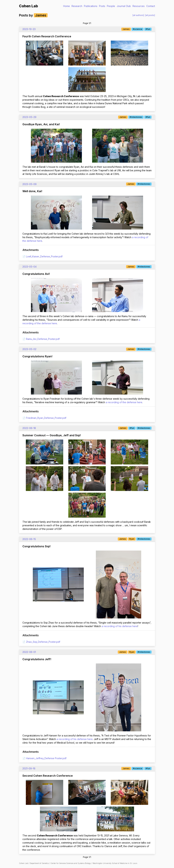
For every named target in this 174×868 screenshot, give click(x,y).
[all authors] (138, 15)
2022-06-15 (29, 539)
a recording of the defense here (124, 402)
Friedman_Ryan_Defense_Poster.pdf (46, 418)
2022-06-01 (29, 652)
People (111, 6)
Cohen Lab (28, 6)
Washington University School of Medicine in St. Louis (115, 863)
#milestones (136, 117)
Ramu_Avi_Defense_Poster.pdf (43, 339)
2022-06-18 (29, 428)
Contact (151, 6)
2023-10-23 (29, 29)
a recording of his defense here (120, 626)
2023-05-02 (29, 349)
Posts (102, 6)
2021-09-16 (29, 768)
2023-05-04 (29, 267)
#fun (148, 29)
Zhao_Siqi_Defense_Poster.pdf (43, 642)
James (126, 29)
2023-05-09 (29, 184)
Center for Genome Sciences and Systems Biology (71, 863)
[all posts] (150, 15)
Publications (91, 6)
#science (138, 29)
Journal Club (124, 6)
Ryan (132, 539)
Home (67, 6)
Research (77, 6)
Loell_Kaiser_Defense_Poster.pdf (44, 256)
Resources (139, 6)
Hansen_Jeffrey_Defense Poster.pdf (46, 758)
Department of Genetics (39, 863)
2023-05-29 (29, 117)
